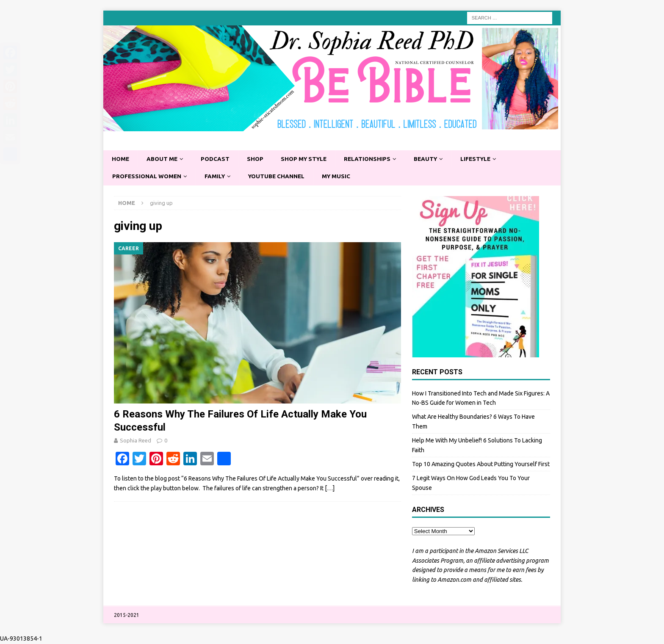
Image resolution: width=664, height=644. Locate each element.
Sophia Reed (136, 441)
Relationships (373, 159)
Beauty (433, 159)
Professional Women (148, 177)
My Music (342, 177)
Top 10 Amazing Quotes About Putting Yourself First (481, 465)
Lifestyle (484, 159)
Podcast (217, 159)
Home (121, 159)
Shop (258, 159)
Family (217, 177)
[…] (330, 489)
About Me (163, 159)
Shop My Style (308, 159)
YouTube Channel (281, 177)
